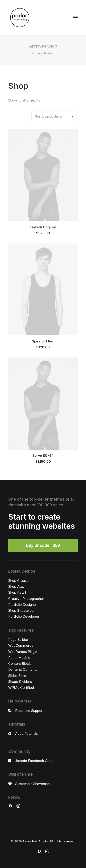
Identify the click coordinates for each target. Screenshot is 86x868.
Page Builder (18, 640)
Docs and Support (29, 711)
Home (36, 53)
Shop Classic (18, 581)
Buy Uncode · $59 (43, 545)
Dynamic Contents (23, 669)
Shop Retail (17, 592)
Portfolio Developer (24, 616)
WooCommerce (21, 645)
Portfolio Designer (23, 605)
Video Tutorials (26, 733)
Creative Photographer (26, 599)
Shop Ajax (16, 586)
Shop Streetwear (21, 610)
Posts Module (19, 658)
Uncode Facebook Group (35, 761)
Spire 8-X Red (43, 341)
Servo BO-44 (43, 455)
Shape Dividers (20, 682)
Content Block (19, 664)
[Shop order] (55, 116)
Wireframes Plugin (23, 652)
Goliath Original (43, 227)
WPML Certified (21, 688)
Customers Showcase (32, 784)
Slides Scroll (18, 676)
